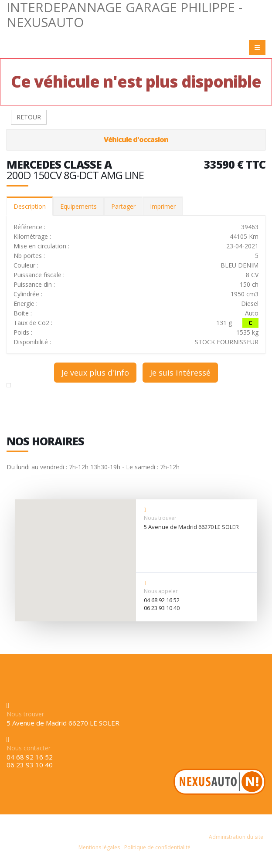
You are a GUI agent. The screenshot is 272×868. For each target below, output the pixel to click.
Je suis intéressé (180, 373)
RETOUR (29, 117)
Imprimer (163, 206)
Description (30, 206)
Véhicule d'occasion (136, 139)
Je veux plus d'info (95, 373)
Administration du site (236, 837)
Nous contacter (29, 748)
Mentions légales (99, 847)
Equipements (78, 206)
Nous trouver (160, 518)
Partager (123, 206)
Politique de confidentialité (157, 847)
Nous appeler (161, 591)
